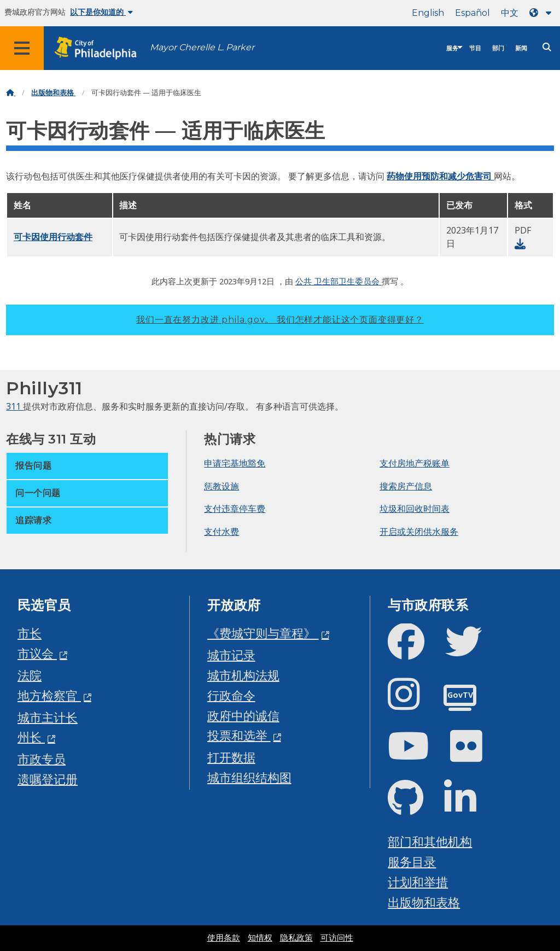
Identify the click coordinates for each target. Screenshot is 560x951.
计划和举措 (418, 882)
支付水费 (221, 532)
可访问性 (337, 938)
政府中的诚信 (243, 716)
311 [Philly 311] (14, 406)
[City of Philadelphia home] (101, 48)
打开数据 (231, 757)
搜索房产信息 (406, 486)
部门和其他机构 (430, 841)
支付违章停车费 (235, 509)
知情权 (260, 938)
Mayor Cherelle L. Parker (202, 47)
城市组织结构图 (249, 777)
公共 (305, 281)
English (428, 13)
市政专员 (42, 759)
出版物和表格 (53, 93)
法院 (30, 675)
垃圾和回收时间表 (415, 509)
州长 (31, 737)
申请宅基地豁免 (235, 463)
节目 (475, 48)
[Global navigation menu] (22, 48)
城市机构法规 (243, 675)
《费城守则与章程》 (263, 633)
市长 (30, 633)
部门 (498, 48)
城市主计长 (48, 717)
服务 (452, 48)
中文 (510, 13)
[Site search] (547, 47)
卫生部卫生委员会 (348, 281)
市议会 (37, 653)
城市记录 (231, 655)
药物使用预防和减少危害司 (440, 176)
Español (472, 13)
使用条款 (224, 938)
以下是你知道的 (101, 12)
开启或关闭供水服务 (419, 532)
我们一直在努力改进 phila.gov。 (280, 320)
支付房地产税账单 (415, 463)
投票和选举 (239, 735)
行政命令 (231, 695)
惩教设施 (221, 486)
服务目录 (412, 862)
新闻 (521, 48)
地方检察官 (49, 695)
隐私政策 (296, 938)
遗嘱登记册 (48, 779)
